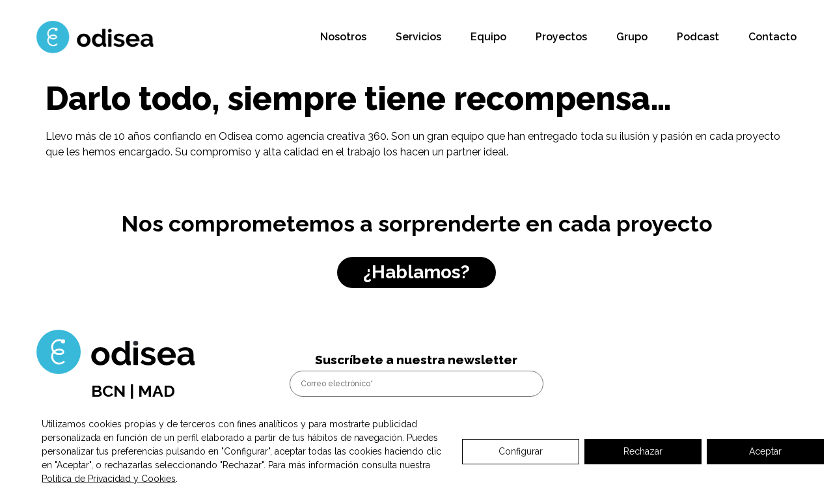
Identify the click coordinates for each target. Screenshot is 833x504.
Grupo (632, 37)
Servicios (418, 37)
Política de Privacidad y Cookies (109, 479)
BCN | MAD (133, 391)
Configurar (521, 451)
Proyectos (561, 37)
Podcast (698, 37)
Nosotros (343, 37)
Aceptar (765, 451)
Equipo (488, 37)
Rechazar (643, 451)
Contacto (772, 37)
